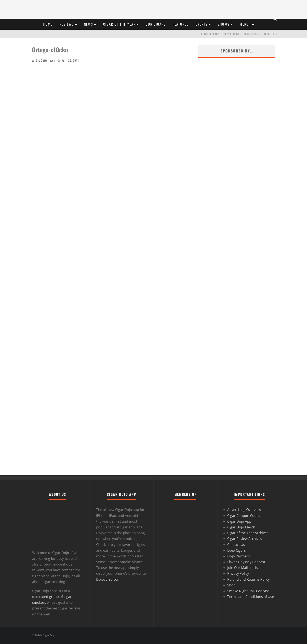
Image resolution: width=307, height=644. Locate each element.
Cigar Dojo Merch (241, 527)
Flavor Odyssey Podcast (246, 562)
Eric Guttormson (45, 60)
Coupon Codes (231, 34)
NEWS (89, 24)
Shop (231, 585)
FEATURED (181, 24)
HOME (48, 24)
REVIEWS (67, 24)
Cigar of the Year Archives (248, 533)
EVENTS (202, 24)
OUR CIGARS (156, 24)
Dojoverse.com (108, 579)
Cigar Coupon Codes (244, 516)
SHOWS (224, 24)
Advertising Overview (244, 510)
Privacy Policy (238, 573)
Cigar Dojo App (210, 34)
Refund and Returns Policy (248, 579)
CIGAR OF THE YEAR (119, 24)
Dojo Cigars (237, 550)
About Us (269, 34)
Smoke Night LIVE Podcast (248, 591)
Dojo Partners (239, 556)
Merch (245, 24)
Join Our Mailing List (243, 568)
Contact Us (250, 34)
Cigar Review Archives (245, 539)
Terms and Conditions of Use (251, 597)
